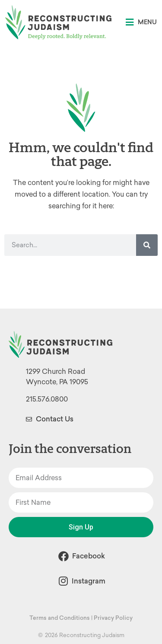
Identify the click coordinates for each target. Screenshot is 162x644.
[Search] (147, 245)
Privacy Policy (113, 618)
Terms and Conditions (60, 618)
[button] (141, 22)
